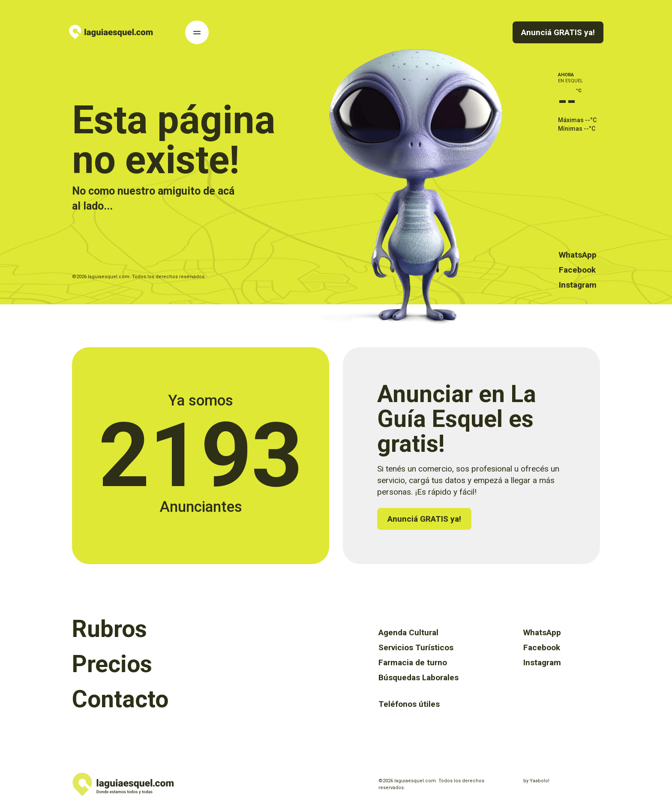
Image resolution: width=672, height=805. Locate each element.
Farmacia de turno (413, 662)
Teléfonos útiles (409, 704)
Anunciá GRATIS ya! (558, 32)
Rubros (109, 629)
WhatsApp (578, 255)
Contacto (120, 699)
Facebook (577, 270)
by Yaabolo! (536, 781)
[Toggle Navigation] (197, 32)
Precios (112, 664)
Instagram (578, 285)
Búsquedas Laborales (418, 677)
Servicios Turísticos (416, 647)
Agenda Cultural (408, 632)
